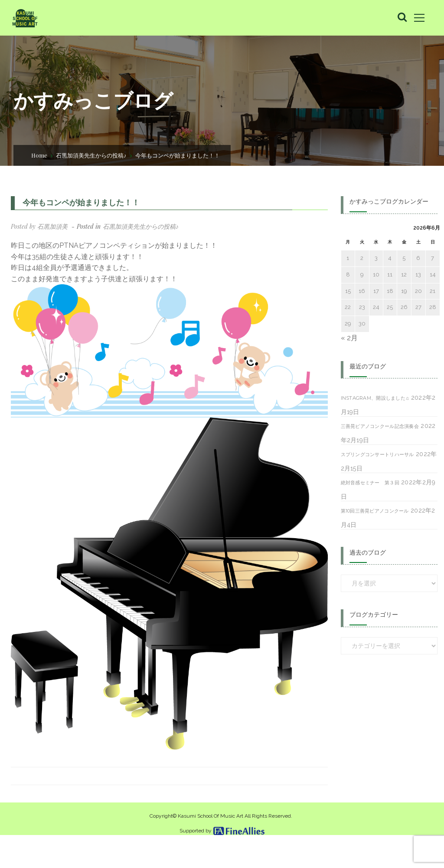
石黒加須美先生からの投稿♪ (91, 155)
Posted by (39, 226)
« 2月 (349, 338)
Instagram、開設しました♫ (375, 398)
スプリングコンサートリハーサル (377, 454)
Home (39, 155)
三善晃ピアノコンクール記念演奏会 (380, 426)
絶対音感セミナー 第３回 (370, 483)
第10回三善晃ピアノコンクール (375, 511)
